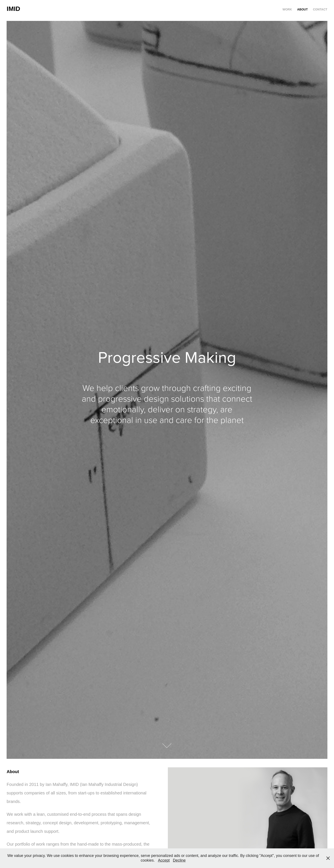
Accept (164, 860)
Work (287, 9)
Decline (179, 860)
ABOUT (302, 9)
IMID (13, 9)
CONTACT (320, 9)
